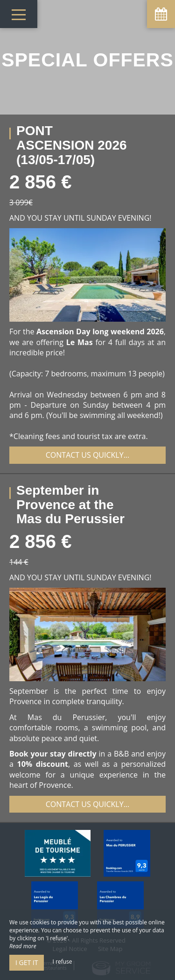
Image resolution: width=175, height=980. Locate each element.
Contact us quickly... (88, 455)
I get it (27, 962)
